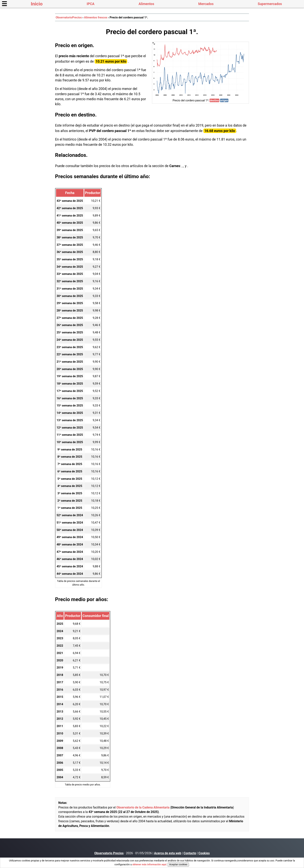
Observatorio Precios (109, 853)
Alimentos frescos (96, 17)
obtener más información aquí (149, 864)
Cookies (204, 853)
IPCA (91, 4)
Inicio (37, 4)
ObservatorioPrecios (69, 17)
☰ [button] (4, 4)
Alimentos (146, 4)
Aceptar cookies (178, 864)
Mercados (206, 4)
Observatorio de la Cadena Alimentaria (143, 807)
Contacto (190, 853)
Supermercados (270, 4)
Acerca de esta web (168, 853)
